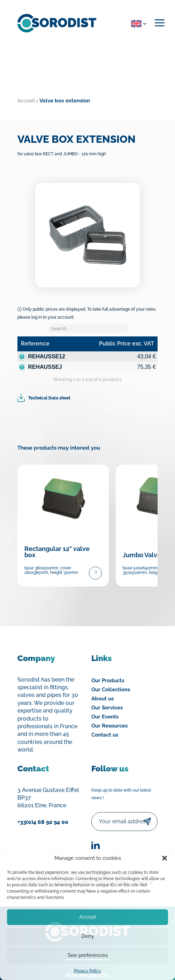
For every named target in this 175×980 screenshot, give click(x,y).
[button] (165, 858)
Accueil (26, 101)
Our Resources (109, 726)
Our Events (105, 717)
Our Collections (111, 690)
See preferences (88, 955)
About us (102, 699)
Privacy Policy (87, 971)
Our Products (108, 680)
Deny (88, 936)
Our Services (107, 708)
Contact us (105, 735)
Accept (88, 917)
